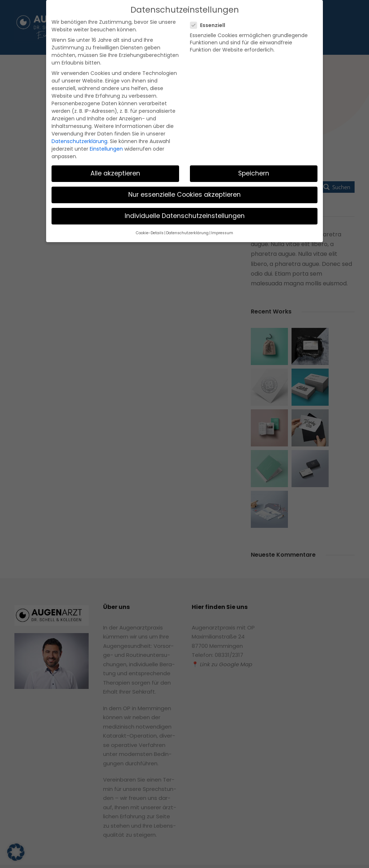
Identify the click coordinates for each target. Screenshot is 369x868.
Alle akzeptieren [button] (115, 137)
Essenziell (210, 25)
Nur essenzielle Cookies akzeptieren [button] (184, 158)
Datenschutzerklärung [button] (187, 196)
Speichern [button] (254, 137)
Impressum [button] (218, 196)
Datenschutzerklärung (76, 113)
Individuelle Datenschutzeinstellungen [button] (185, 179)
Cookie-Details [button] (154, 196)
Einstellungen (100, 120)
